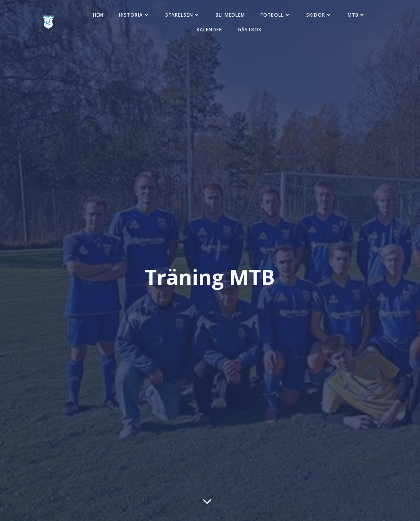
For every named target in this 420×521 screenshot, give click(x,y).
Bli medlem (230, 15)
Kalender (209, 30)
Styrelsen (183, 15)
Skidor (319, 15)
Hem (98, 15)
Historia (134, 15)
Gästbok (250, 30)
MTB (357, 15)
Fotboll (276, 15)
